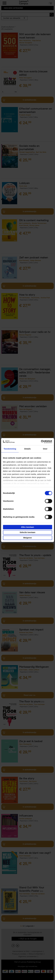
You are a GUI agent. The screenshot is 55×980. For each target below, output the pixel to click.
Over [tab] (45, 449)
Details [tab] (28, 449)
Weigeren (28, 538)
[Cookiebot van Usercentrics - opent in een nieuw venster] (41, 442)
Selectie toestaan (28, 532)
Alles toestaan (28, 527)
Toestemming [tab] (10, 449)
